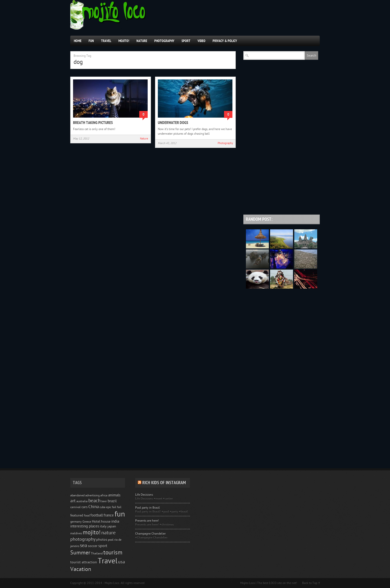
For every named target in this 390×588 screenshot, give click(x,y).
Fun (91, 41)
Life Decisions (144, 495)
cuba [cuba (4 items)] (102, 507)
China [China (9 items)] (94, 507)
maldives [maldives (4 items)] (76, 533)
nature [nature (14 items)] (108, 533)
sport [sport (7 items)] (103, 546)
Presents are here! (147, 521)
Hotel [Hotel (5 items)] (96, 522)
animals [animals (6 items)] (114, 495)
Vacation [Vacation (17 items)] (81, 569)
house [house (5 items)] (106, 522)
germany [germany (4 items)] (76, 522)
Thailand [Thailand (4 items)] (97, 553)
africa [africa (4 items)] (104, 495)
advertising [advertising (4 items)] (92, 495)
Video (201, 41)
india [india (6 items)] (115, 521)
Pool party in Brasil (148, 508)
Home (78, 41)
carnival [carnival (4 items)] (75, 507)
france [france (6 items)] (109, 515)
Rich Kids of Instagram (164, 483)
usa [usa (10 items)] (122, 562)
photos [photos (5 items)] (102, 540)
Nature (142, 41)
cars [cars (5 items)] (85, 507)
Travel (106, 41)
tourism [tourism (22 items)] (113, 552)
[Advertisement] (282, 177)
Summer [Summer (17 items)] (80, 553)
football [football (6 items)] (97, 515)
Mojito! (124, 41)
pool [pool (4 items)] (111, 540)
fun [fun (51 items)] (120, 514)
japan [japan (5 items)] (112, 526)
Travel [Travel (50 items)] (108, 561)
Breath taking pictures (93, 123)
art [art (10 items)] (73, 501)
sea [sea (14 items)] (83, 545)
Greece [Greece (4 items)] (87, 522)
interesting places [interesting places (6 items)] (85, 526)
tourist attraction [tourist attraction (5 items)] (84, 562)
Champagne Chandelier (150, 534)
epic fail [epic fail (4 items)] (111, 507)
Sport (186, 41)
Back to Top (310, 583)
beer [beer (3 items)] (104, 501)
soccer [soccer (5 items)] (93, 546)
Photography (164, 41)
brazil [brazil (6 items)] (112, 501)
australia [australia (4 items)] (82, 501)
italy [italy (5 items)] (103, 526)
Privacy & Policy (225, 41)
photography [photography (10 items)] (83, 539)
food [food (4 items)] (87, 515)
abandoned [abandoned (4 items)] (77, 495)
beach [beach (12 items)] (94, 501)
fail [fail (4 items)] (119, 507)
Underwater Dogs (173, 123)
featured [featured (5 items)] (77, 515)
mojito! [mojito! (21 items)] (92, 532)
